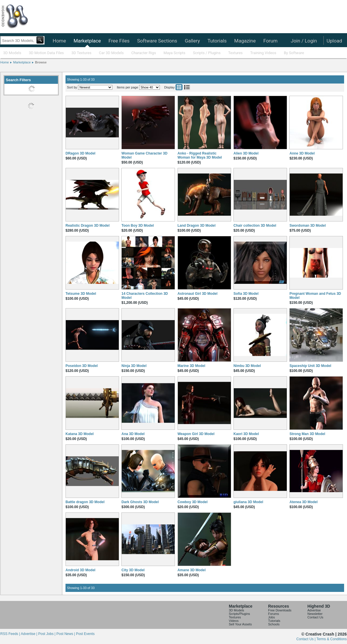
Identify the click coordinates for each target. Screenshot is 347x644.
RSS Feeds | (10, 634)
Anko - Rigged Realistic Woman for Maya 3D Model (200, 155)
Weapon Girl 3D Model (196, 434)
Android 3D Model (80, 570)
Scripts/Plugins (239, 614)
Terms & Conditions (332, 639)
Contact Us (315, 617)
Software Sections (157, 41)
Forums (273, 614)
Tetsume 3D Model (81, 294)
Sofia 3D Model (246, 294)
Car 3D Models (111, 53)
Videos (234, 621)
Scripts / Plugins (207, 53)
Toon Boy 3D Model (138, 226)
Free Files (119, 41)
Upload (334, 41)
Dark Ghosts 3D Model (140, 502)
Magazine (245, 41)
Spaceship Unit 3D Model (310, 366)
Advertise (314, 610)
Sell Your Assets (240, 624)
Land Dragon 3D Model (197, 226)
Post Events (85, 634)
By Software (294, 53)
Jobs (271, 617)
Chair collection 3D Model (255, 226)
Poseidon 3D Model (82, 366)
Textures (236, 53)
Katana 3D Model (80, 434)
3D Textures (81, 53)
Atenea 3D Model (303, 502)
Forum (270, 41)
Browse (41, 62)
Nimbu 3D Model (247, 366)
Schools (274, 624)
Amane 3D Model (192, 570)
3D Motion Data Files (46, 53)
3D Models (12, 53)
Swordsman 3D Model (308, 226)
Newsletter (315, 614)
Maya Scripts (175, 53)
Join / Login (304, 41)
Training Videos (263, 53)
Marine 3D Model (191, 366)
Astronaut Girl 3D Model (198, 294)
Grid (179, 87)
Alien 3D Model (246, 153)
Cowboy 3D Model (193, 502)
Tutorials (217, 41)
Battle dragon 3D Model (85, 502)
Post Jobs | (47, 634)
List (187, 87)
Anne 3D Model (302, 153)
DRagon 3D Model (80, 153)
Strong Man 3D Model (307, 434)
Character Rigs (144, 53)
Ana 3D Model (133, 434)
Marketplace (87, 41)
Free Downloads (280, 610)
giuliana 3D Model (248, 502)
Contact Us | (306, 639)
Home (59, 41)
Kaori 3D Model (246, 434)
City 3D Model (133, 570)
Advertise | (29, 634)
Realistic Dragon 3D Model (87, 226)
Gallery (192, 41)
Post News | (66, 634)
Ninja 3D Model (134, 366)
